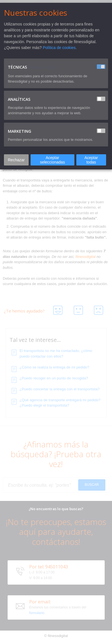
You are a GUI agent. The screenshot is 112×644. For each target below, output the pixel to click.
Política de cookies (59, 48)
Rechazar (16, 160)
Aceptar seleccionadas (52, 160)
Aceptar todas (91, 160)
